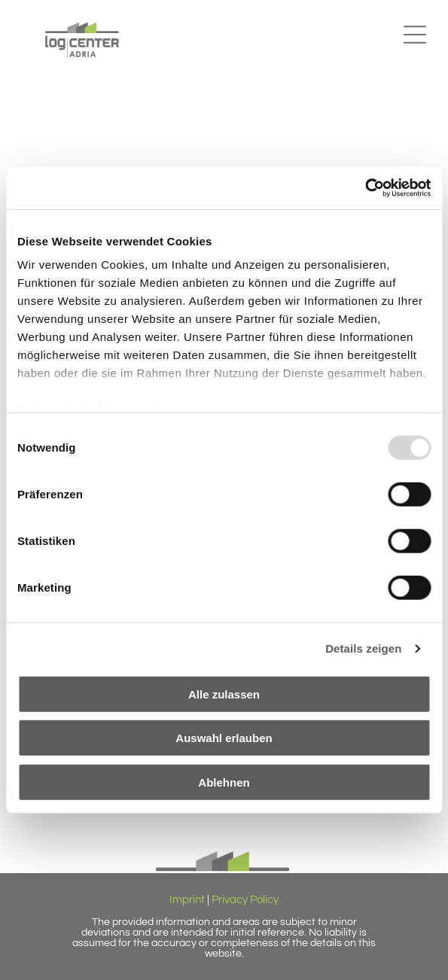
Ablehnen (224, 782)
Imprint (187, 900)
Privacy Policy (245, 900)
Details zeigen (363, 648)
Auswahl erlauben (224, 738)
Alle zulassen (224, 694)
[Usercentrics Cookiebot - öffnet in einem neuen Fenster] (365, 188)
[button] (415, 35)
